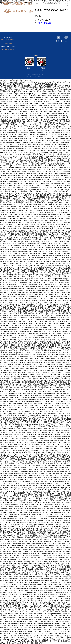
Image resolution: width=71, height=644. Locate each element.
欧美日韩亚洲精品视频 (21, 176)
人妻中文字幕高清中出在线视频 (23, 637)
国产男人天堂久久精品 (19, 415)
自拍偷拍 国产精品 (49, 176)
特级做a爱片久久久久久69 (24, 435)
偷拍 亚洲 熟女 (27, 246)
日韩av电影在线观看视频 (32, 462)
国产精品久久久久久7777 (46, 415)
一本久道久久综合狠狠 (41, 111)
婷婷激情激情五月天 (61, 164)
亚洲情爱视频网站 (34, 310)
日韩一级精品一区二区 (11, 111)
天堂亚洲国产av (49, 392)
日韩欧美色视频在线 (23, 511)
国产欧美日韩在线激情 (31, 460)
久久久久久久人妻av (13, 267)
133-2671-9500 (8, 43)
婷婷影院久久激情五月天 (29, 281)
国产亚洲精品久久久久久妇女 (27, 283)
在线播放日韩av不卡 (53, 588)
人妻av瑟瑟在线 (61, 551)
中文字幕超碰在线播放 (22, 160)
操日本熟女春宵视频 (31, 540)
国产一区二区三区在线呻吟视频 (15, 265)
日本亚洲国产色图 (33, 271)
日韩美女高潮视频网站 (62, 90)
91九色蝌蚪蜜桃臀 (46, 555)
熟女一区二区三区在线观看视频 (19, 503)
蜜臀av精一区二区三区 (28, 137)
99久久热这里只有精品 (20, 363)
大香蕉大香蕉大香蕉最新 (10, 327)
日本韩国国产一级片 (54, 119)
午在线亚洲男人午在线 (35, 549)
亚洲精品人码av (43, 618)
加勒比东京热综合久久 (20, 150)
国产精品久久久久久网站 (62, 215)
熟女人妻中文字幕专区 (10, 357)
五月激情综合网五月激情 (54, 314)
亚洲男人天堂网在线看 (63, 339)
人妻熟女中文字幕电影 (6, 226)
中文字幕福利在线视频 (30, 285)
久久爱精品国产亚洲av (42, 135)
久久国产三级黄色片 (35, 248)
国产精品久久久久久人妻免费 (30, 100)
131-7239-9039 (8, 49)
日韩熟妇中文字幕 (44, 123)
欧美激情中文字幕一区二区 (54, 514)
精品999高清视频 (8, 150)
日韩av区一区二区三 (54, 345)
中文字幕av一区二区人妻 (26, 142)
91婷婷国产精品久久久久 (48, 483)
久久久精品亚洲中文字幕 (57, 374)
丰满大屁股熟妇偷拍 (36, 331)
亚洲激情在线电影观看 (52, 536)
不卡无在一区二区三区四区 (18, 470)
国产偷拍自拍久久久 (42, 610)
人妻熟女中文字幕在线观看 (41, 353)
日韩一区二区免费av (23, 273)
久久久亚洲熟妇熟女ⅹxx (59, 300)
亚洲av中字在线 (63, 222)
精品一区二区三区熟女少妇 (44, 185)
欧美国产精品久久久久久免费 (12, 532)
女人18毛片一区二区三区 (17, 526)
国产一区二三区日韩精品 (22, 448)
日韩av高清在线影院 (8, 448)
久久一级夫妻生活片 (8, 144)
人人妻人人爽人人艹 (53, 327)
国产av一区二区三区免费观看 (57, 146)
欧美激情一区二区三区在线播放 (60, 382)
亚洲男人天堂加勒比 (63, 542)
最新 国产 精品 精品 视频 (35, 166)
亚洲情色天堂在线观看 (54, 403)
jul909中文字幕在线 (47, 524)
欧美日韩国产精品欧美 (10, 435)
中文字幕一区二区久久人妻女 (10, 351)
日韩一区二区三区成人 (49, 324)
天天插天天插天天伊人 (55, 109)
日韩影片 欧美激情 (42, 452)
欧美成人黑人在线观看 (12, 183)
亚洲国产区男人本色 (59, 407)
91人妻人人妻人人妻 (43, 604)
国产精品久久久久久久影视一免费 (35, 90)
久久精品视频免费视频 (25, 218)
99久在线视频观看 (64, 234)
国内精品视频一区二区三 (42, 115)
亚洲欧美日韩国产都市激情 (48, 224)
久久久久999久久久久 (17, 641)
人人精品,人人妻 (35, 174)
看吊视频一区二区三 (6, 96)
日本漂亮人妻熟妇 (10, 583)
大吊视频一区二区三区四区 (62, 269)
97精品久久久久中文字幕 (23, 583)
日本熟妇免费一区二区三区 (49, 148)
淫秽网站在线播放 (41, 283)
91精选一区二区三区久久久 (31, 224)
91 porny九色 (32, 133)
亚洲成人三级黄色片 (36, 226)
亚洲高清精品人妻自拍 (19, 250)
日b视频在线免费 (64, 563)
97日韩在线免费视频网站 (46, 121)
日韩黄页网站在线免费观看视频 (48, 440)
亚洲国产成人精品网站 (10, 191)
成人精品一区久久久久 (39, 512)
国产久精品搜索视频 (26, 495)
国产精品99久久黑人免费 (53, 253)
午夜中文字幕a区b (53, 464)
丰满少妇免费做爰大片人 (10, 117)
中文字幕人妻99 (50, 90)
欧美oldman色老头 (14, 561)
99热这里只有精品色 (15, 255)
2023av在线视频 (35, 555)
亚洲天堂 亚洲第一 (23, 549)
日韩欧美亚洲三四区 (18, 411)
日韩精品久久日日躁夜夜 (56, 569)
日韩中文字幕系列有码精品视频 (26, 347)
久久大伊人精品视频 (54, 230)
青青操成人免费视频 (44, 398)
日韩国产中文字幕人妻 (23, 222)
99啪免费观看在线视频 (40, 588)
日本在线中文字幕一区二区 (20, 425)
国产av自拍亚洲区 (51, 339)
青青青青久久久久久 (42, 98)
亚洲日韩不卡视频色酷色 (38, 259)
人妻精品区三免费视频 (6, 294)
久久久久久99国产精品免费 (31, 444)
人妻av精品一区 (40, 141)
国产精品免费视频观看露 (36, 487)
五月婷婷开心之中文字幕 (47, 409)
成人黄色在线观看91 (40, 341)
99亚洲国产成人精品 (28, 181)
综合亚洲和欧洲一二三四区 (26, 111)
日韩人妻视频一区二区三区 (22, 380)
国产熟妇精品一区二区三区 (55, 273)
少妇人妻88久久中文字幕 (35, 425)
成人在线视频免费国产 (29, 242)
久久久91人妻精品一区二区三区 (9, 156)
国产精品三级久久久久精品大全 (19, 125)
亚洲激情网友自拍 (48, 166)
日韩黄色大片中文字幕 (54, 341)
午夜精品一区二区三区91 (36, 234)
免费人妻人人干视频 (57, 211)
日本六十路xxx (65, 390)
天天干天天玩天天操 (8, 259)
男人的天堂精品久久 (13, 598)
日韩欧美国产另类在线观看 (12, 119)
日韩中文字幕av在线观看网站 (55, 491)
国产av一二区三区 (10, 458)
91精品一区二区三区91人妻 (55, 544)
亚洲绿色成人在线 (18, 224)
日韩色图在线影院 (64, 252)
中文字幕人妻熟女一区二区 (41, 598)
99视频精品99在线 (55, 115)
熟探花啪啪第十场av (10, 353)
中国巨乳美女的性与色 (14, 409)
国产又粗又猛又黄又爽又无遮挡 (15, 275)
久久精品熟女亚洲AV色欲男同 (15, 355)
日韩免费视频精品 (5, 518)
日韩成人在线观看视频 (31, 600)
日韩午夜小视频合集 (44, 144)
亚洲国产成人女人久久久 (43, 429)
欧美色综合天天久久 (45, 450)
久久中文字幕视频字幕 (40, 532)
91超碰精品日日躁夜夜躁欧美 (44, 329)
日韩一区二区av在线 (42, 119)
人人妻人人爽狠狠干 (42, 316)
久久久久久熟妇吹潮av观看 (37, 448)
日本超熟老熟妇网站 (35, 524)
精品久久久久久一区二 (55, 289)
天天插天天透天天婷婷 (29, 466)
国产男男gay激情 (54, 271)
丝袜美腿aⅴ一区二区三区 (63, 224)
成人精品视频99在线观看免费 (39, 337)
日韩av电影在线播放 (35, 160)
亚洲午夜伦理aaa (34, 442)
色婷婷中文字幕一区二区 (62, 481)
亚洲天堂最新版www (61, 548)
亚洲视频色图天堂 (7, 121)
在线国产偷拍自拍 (15, 109)
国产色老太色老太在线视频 (14, 203)
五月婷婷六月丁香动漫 (53, 561)
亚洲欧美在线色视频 (44, 400)
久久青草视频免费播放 (60, 100)
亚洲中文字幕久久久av (62, 396)
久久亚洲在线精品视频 (52, 183)
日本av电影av (41, 475)
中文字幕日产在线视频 (31, 144)
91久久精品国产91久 (16, 246)
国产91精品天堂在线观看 (12, 507)
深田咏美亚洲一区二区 (62, 220)
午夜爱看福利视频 (38, 191)
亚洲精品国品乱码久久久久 (10, 509)
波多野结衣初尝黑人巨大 (27, 139)
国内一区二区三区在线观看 (14, 135)
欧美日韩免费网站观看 (44, 281)
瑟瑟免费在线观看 (42, 540)
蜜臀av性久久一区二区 (25, 479)
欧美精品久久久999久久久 (21, 248)
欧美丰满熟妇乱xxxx (34, 261)
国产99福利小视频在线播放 (56, 370)
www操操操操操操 (60, 437)
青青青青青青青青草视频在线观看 (44, 361)
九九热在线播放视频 (40, 213)
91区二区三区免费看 (29, 370)
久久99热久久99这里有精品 (8, 172)
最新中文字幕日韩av (52, 386)
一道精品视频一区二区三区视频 (42, 203)
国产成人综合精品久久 (11, 98)
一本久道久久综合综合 (30, 298)
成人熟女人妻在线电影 (51, 103)
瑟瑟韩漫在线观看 (61, 279)
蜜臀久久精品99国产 (23, 388)
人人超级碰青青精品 (35, 446)
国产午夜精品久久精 (39, 536)
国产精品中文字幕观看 (34, 437)
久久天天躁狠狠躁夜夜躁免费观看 (16, 594)
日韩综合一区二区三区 (44, 600)
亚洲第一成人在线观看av (20, 271)
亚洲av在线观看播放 (22, 238)
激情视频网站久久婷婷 (31, 102)
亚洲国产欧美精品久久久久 (60, 606)
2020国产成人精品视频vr (35, 238)
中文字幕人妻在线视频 (45, 559)
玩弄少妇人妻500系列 (53, 113)
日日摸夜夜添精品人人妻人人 (61, 590)
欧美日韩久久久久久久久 (37, 222)
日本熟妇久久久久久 (24, 117)
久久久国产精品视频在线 (21, 322)
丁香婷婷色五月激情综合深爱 (18, 333)
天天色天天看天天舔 (38, 489)
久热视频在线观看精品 (40, 152)
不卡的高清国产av (18, 96)
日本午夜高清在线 (15, 472)
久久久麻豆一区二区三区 (53, 141)
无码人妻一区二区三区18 (61, 415)
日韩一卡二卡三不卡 (28, 257)
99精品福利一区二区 (28, 635)
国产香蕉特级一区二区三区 (50, 168)
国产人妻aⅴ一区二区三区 (13, 174)
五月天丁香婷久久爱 (17, 185)
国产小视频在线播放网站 (22, 232)
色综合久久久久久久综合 (21, 103)
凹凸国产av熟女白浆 (52, 318)
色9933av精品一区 (10, 485)
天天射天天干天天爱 (12, 197)
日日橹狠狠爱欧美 (46, 261)
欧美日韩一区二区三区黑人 (27, 127)
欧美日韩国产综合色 (17, 518)
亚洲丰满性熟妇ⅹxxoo (59, 359)
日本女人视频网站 (22, 357)
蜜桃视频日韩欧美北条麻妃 (24, 544)
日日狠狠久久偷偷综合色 (57, 135)
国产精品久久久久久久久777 (27, 141)
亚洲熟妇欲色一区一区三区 (34, 553)
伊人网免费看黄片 (22, 643)
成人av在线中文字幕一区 (9, 94)
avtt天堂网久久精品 (50, 279)
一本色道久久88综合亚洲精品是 (48, 431)
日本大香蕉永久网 (46, 129)
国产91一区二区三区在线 (16, 298)
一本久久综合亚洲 (14, 139)
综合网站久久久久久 (53, 357)
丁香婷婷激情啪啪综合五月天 (14, 452)
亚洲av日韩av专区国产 (20, 170)
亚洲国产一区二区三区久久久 (13, 590)
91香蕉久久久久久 (40, 561)
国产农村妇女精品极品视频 (29, 390)
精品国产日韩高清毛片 (59, 203)
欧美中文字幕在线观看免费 (30, 88)
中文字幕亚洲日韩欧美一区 (61, 166)
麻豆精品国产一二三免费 (36, 322)
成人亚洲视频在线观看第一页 (33, 244)
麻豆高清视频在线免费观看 (27, 316)
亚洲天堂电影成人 (40, 139)
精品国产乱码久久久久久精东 (27, 156)
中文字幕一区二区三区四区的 (46, 298)
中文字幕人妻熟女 (53, 505)
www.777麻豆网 (5, 466)
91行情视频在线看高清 (43, 347)
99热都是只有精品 (44, 102)
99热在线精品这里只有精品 (10, 528)
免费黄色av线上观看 (33, 121)
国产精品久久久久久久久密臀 (60, 559)
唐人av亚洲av (65, 534)
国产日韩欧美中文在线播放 (21, 331)
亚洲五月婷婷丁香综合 (46, 100)
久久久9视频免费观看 (23, 94)
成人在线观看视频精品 (64, 376)
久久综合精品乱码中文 (41, 137)
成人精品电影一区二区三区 (51, 322)
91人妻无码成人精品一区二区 (17, 277)
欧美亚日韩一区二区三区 (63, 324)
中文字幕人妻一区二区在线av (58, 102)
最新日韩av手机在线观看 (16, 600)
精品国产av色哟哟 (26, 472)
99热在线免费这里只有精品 (42, 312)
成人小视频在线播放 (42, 528)
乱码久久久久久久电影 (48, 174)
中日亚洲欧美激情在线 (48, 232)
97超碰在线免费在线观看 (7, 123)
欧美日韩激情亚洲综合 (35, 205)
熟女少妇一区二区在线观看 (44, 466)
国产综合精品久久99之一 (34, 538)
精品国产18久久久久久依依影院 (54, 489)
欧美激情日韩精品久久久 (47, 384)
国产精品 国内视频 (7, 240)
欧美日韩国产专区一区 (41, 142)
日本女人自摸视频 (19, 614)
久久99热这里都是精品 (23, 433)
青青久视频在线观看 (22, 261)
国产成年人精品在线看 (35, 125)
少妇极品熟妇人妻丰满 (64, 250)
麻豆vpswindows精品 (16, 158)
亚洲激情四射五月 (44, 236)
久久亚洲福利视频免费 (59, 438)
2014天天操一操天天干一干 (54, 448)
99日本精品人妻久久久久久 (12, 189)
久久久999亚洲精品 (50, 417)
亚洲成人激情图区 (43, 390)
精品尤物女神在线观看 (15, 551)
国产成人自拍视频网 (23, 306)
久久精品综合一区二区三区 (34, 372)
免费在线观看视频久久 (40, 627)
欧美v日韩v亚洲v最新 (53, 292)
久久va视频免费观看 (46, 421)
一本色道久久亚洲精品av (42, 468)
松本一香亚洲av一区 (48, 248)
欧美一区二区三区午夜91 (14, 405)
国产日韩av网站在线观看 (26, 563)
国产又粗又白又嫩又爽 (58, 600)
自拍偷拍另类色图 (29, 341)
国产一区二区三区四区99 (53, 189)
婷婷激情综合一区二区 (43, 133)
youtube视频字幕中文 (30, 185)
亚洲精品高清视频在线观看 (21, 201)
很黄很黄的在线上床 (12, 107)
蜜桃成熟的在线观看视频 (58, 413)
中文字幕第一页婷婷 (32, 470)
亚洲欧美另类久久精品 (33, 483)
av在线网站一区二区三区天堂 (29, 230)
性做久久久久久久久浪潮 (25, 197)
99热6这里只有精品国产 (24, 324)
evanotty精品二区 (35, 94)
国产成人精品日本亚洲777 (49, 154)
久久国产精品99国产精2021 (22, 290)
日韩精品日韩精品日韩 (22, 326)
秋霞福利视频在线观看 (14, 401)
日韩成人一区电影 (14, 366)
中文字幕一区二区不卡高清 (25, 152)
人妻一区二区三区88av (39, 479)
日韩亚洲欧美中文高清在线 (42, 382)
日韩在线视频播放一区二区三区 (17, 320)
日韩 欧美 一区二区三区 (40, 403)
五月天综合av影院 (45, 308)
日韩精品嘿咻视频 (57, 265)
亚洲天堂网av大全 (45, 179)
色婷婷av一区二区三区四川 (16, 440)
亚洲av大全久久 (47, 608)
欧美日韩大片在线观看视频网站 (42, 596)
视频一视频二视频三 (9, 113)
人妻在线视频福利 (61, 131)
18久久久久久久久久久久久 (53, 178)
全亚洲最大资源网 (54, 520)
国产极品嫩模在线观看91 (58, 296)
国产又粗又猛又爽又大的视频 (16, 102)
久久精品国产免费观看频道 (57, 616)
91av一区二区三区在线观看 (38, 105)
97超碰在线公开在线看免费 (22, 226)
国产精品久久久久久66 (15, 195)
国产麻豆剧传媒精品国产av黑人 (33, 96)
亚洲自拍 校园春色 (56, 518)
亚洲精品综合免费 (33, 296)
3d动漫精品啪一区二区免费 (62, 121)
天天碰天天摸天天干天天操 (50, 199)
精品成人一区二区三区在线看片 (38, 503)
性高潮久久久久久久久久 (28, 119)
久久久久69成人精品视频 (13, 137)
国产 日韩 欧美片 (19, 144)
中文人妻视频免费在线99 (40, 544)
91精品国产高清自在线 (7, 170)
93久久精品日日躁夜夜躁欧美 (32, 154)
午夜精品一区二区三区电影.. (48, 207)
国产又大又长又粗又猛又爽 (10, 141)
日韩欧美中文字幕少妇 (22, 123)
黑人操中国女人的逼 (39, 563)
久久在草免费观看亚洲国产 (55, 152)
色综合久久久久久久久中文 (21, 446)
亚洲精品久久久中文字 (15, 242)
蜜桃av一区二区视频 (13, 361)
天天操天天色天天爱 (21, 252)
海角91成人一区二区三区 (22, 442)
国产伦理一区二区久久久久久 (24, 113)
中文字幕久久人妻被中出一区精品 (10, 216)
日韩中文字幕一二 (12, 115)
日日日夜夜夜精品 (44, 277)
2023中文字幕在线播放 (55, 618)
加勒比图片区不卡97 (22, 187)
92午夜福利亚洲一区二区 (46, 170)
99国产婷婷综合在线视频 (9, 152)
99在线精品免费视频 (52, 477)
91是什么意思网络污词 (29, 135)
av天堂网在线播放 (51, 509)
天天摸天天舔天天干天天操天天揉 (50, 333)
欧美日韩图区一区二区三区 (61, 524)
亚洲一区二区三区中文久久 (62, 624)
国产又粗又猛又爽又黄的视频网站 (23, 240)
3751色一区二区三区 (32, 236)
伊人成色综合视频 (62, 499)
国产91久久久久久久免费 (51, 234)
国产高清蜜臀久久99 (6, 536)
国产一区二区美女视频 (51, 366)
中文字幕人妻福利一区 (12, 127)
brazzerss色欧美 (34, 123)
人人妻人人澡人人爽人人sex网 (38, 187)
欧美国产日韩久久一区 (14, 318)
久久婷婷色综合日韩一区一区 (56, 532)
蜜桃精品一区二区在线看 (14, 88)
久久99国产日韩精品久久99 (29, 109)
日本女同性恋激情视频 (54, 405)
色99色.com (20, 335)
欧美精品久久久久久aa (27, 318)
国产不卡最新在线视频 (31, 618)
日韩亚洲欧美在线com (35, 168)
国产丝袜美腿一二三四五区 (36, 516)
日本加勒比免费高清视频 (27, 361)
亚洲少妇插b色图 (39, 366)
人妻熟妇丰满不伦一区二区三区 (60, 429)
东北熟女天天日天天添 (16, 384)
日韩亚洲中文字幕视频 (53, 485)
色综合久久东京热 (45, 442)
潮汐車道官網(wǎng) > (59, 3)
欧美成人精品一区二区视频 (50, 355)
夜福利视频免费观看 (53, 452)
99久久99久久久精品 (35, 474)
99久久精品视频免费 (34, 164)
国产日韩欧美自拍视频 (57, 400)
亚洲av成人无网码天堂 (51, 222)
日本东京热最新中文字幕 (24, 172)
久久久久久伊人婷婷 (16, 501)
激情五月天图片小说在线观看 (55, 575)
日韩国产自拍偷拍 (51, 197)
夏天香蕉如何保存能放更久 (31, 368)
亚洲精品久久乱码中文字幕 (19, 296)
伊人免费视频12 (43, 581)
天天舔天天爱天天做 (18, 610)
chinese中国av (63, 107)
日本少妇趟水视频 (33, 170)
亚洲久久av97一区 (51, 376)
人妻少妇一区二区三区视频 (40, 302)
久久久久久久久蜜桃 (54, 503)
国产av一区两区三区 (23, 131)
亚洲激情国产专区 (9, 474)
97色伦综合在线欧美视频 (52, 516)
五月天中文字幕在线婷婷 (58, 242)
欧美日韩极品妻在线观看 (43, 127)
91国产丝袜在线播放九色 (16, 269)
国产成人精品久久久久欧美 (50, 96)
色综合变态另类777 (56, 133)
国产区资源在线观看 (32, 415)
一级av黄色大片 (12, 131)
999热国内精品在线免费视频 (39, 86)
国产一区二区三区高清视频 (35, 252)
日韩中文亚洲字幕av (55, 353)
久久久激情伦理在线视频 (44, 156)
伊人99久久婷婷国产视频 (9, 90)
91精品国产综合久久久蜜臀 (23, 289)
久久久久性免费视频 (54, 507)
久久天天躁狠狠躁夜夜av (7, 86)
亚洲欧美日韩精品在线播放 (18, 308)
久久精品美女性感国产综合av (51, 125)
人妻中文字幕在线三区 (46, 359)
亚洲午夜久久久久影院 (57, 281)
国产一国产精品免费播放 (27, 561)
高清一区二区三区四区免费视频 (13, 257)
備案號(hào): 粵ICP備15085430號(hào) (35, 76)
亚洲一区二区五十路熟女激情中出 (49, 612)
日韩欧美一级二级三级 (36, 306)
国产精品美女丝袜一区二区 (25, 579)
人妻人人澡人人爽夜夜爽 (7, 337)
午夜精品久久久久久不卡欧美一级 (22, 596)
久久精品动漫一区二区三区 (44, 438)
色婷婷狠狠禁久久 (51, 150)
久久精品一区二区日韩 (16, 314)
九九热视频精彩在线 (14, 230)
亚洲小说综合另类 (9, 442)
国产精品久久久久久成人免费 (29, 497)
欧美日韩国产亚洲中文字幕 (20, 133)
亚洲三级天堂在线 (32, 559)
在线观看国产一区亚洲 (10, 179)
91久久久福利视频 (7, 201)
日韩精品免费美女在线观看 (25, 312)
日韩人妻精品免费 (55, 277)
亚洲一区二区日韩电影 (40, 622)
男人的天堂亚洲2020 (50, 304)
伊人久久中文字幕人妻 (6, 625)
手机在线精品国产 (26, 211)
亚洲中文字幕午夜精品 (46, 407)
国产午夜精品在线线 (34, 129)
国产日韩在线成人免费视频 (56, 540)
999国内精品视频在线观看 (11, 142)
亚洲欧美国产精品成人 (62, 310)
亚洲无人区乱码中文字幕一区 (8, 324)
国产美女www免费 (10, 261)
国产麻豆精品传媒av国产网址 (40, 289)
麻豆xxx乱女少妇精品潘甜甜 (43, 181)
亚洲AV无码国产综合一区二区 (20, 234)
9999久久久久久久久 (12, 283)
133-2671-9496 (8, 40)
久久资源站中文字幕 (55, 534)
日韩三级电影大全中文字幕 (11, 374)
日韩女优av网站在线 (64, 366)
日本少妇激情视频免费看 (13, 376)
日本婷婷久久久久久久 (54, 283)
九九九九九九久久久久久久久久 (19, 456)
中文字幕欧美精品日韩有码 (50, 427)
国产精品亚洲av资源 (63, 287)
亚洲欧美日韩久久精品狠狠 (51, 238)
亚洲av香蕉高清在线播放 (7, 624)
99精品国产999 (21, 179)
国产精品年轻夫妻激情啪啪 (23, 624)
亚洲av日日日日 (34, 131)
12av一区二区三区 (20, 236)
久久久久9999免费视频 (52, 201)
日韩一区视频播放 (23, 107)
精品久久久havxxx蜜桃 (35, 427)
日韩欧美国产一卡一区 (36, 388)
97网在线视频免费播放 (7, 378)
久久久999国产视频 (18, 460)
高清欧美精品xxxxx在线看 (45, 267)
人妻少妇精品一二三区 (50, 287)
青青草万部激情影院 (54, 255)
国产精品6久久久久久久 (57, 347)
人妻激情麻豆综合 (35, 378)
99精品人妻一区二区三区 (11, 386)
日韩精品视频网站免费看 (9, 279)
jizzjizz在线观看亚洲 (39, 197)
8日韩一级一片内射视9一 (51, 191)
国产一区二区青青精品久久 (45, 285)
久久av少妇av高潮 (20, 209)
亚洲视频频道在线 (50, 396)
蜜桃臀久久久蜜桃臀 (35, 232)
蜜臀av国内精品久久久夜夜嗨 (19, 164)
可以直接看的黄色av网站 (38, 117)
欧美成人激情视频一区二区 (58, 127)
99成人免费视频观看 (14, 403)
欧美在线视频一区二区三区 (57, 583)
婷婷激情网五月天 (45, 209)
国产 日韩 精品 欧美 (16, 100)
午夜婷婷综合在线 (46, 265)
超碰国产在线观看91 (46, 633)
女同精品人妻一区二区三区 (36, 103)
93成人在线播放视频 (42, 370)
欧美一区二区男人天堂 (60, 285)
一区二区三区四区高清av (47, 310)
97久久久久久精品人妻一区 (26, 327)
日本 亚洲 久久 (66, 246)
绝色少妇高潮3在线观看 (34, 199)
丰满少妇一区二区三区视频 (31, 207)
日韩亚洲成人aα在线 (39, 183)
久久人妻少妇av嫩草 (56, 398)
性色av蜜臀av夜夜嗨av (16, 146)
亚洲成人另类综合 (12, 129)
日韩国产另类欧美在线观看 (52, 495)
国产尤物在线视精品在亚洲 (32, 148)
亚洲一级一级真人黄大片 (10, 427)
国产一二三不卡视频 (45, 368)
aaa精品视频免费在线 (27, 401)
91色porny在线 (40, 178)
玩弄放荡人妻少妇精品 (25, 509)
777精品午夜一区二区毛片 (51, 257)
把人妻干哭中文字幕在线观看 (46, 92)
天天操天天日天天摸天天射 (10, 162)
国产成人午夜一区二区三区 (47, 131)
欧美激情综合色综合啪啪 (48, 94)
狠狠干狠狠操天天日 (42, 275)
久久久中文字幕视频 (64, 162)
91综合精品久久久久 (53, 107)
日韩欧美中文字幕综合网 (16, 423)
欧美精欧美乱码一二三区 (45, 460)
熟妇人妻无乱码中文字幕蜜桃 (25, 213)
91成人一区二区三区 (8, 232)
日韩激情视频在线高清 (63, 154)
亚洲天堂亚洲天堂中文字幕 (25, 191)
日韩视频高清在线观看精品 (37, 263)
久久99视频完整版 (64, 306)
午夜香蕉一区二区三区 (39, 637)
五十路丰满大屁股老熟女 (63, 94)
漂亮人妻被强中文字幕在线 (56, 86)
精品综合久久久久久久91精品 (39, 433)
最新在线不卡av (32, 92)
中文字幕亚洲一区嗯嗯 (45, 614)
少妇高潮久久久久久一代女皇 (18, 559)
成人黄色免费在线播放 (50, 380)
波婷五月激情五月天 (17, 154)
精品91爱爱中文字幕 (53, 105)
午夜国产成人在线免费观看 (12, 606)
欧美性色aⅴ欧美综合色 (9, 160)
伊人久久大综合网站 (9, 359)
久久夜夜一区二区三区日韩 (31, 158)
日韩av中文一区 (13, 302)
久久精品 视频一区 (13, 218)
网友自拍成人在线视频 (62, 205)
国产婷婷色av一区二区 (7, 248)
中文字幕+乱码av (27, 195)
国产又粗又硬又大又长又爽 (12, 215)
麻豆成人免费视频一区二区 (14, 329)
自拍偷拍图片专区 (22, 279)
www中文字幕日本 (14, 495)
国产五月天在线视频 (40, 162)
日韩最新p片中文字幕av (45, 88)
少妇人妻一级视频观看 (55, 275)
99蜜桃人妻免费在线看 (28, 413)
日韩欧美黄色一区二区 (32, 308)
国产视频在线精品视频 (33, 179)
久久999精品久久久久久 (41, 520)
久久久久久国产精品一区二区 (8, 306)
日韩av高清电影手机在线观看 (35, 228)
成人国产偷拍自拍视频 (62, 232)
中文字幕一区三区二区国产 (32, 481)
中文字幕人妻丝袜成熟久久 (23, 575)
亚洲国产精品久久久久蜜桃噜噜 (37, 150)
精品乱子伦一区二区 (33, 359)
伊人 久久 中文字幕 (8, 614)
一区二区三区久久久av (20, 121)
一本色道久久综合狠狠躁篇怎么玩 (26, 522)
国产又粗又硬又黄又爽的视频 (38, 107)
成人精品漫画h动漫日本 (59, 633)
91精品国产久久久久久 (48, 437)
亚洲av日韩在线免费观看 (61, 248)
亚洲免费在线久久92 (63, 207)
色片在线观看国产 (30, 178)
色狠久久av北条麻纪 (54, 142)
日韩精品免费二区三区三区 (39, 172)
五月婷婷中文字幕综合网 (20, 437)
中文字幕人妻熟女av (43, 534)
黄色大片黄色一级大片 (57, 401)
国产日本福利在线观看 (6, 322)
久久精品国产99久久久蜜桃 (19, 166)
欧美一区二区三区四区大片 (8, 168)
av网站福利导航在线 (22, 168)
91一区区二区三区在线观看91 (55, 637)
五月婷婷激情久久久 (35, 456)
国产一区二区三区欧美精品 (55, 433)
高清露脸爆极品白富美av (28, 376)
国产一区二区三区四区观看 (26, 382)
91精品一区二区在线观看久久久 (33, 423)
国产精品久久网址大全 (49, 205)
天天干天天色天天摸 (10, 396)
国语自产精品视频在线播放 (30, 557)
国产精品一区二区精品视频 (26, 162)
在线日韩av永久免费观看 (54, 195)
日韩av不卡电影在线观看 (16, 343)
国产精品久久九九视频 (55, 316)
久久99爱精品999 (42, 109)
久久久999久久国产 (56, 308)
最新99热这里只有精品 (55, 111)
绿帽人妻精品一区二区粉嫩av (37, 485)
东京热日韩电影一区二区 (43, 242)
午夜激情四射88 (32, 398)
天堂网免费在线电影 (57, 261)
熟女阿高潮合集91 (27, 203)
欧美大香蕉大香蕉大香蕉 (9, 388)
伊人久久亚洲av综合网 (18, 178)
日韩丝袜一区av (7, 425)
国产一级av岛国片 (52, 162)
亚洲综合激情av (26, 174)
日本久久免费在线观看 (61, 298)
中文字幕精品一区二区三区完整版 (22, 489)
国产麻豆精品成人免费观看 (26, 115)
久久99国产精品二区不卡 (36, 530)
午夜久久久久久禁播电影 (28, 255)
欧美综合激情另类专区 (38, 339)
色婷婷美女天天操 (48, 320)
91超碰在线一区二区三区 (14, 639)
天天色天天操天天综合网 (18, 571)
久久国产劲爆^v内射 (16, 557)
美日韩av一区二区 (5, 228)
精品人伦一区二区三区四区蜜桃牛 (52, 549)
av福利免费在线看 (32, 458)
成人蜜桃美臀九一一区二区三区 (40, 583)
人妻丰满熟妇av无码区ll (25, 512)
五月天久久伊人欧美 (20, 421)
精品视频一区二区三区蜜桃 (42, 401)
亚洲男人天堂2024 (21, 359)
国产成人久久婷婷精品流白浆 (55, 627)
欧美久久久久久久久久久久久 (10, 193)
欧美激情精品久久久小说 (53, 218)
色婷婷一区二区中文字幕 (39, 246)
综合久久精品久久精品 (6, 331)
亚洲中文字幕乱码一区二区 (50, 538)
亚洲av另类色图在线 (55, 343)
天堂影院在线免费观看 (33, 209)
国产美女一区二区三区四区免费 (36, 253)
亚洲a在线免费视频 (47, 511)
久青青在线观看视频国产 (12, 487)
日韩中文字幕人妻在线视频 (32, 265)
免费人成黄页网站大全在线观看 (35, 304)
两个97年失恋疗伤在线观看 (61, 185)
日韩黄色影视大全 (45, 518)
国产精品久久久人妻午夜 (47, 164)
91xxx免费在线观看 (6, 604)
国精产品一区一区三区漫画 (24, 454)
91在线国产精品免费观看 (51, 351)
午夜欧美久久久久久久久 (53, 139)
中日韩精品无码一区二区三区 (38, 273)
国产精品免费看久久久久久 (19, 199)
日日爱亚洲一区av (20, 612)
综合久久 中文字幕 (33, 493)
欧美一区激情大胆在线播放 (59, 209)
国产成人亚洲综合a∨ (35, 326)
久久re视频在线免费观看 (31, 343)
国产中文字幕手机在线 (15, 281)
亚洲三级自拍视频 (34, 548)
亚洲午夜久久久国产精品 (13, 497)
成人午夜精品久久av (14, 211)
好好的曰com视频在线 (10, 530)
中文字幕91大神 (12, 263)
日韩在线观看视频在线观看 (37, 201)
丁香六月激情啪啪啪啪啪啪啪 (27, 98)
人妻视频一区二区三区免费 (36, 279)
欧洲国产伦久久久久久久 (41, 240)
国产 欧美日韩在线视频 (39, 195)
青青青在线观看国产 (59, 511)
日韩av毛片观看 (47, 294)
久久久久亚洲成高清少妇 (36, 176)
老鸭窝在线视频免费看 (10, 347)
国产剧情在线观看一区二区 (52, 631)
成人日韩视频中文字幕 (57, 501)
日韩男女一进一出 (30, 335)
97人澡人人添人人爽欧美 (17, 462)
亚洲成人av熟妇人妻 (18, 592)
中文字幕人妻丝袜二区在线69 (57, 98)
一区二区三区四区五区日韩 (10, 105)
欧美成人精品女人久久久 (16, 577)
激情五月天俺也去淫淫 (58, 156)
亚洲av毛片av (21, 90)
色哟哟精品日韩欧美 (17, 207)
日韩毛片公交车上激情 (32, 612)
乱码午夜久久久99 (48, 226)
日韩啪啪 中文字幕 (59, 458)
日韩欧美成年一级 (8, 290)
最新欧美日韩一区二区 (48, 269)
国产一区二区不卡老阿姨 (27, 366)
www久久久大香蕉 (22, 220)
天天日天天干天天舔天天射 (62, 320)
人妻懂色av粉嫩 (43, 230)
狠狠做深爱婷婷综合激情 (18, 300)
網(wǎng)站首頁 (44, 23)
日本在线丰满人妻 (58, 244)
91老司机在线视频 (29, 146)
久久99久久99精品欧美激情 (25, 627)
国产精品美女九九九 (53, 213)
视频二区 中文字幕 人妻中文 (62, 329)
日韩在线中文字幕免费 (20, 294)
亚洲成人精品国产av (30, 546)
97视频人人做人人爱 (53, 349)
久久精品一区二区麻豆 (54, 337)
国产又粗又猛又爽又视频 (13, 339)
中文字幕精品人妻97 (25, 374)
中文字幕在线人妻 (10, 522)
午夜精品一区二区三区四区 (8, 433)
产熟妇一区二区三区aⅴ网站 (33, 625)
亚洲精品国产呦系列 (21, 92)
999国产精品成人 (5, 368)
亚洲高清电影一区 (18, 429)
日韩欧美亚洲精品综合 (63, 304)
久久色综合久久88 (65, 322)
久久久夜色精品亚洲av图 (37, 396)
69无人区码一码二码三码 (23, 392)
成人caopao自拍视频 (52, 512)
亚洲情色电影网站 (57, 181)
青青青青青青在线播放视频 (14, 419)
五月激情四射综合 (30, 275)
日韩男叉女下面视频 (38, 495)
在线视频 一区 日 (60, 176)
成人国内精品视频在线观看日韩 (41, 211)
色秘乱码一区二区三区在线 (23, 86)
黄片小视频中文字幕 (9, 454)
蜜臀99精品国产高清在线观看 (17, 372)
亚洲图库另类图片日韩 (14, 413)
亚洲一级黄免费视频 (27, 189)
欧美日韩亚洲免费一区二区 (37, 499)
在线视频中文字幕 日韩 (21, 398)
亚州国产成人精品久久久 (57, 123)
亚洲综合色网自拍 (41, 349)
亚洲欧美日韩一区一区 (40, 113)
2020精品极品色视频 (48, 553)
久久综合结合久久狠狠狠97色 (51, 423)
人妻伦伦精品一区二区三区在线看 (38, 505)
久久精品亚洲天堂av (41, 335)
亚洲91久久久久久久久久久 (49, 250)
